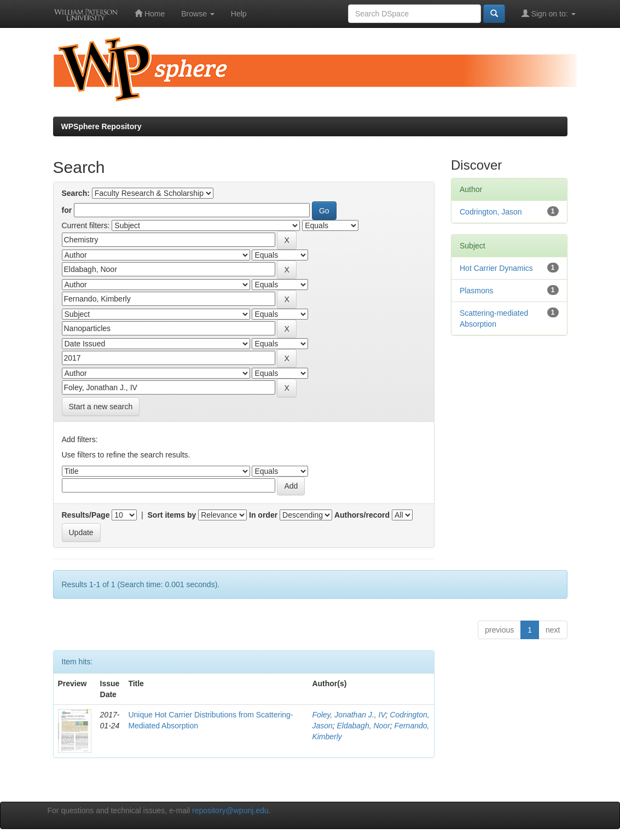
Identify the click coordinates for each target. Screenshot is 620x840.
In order (263, 515)
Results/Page (86, 515)
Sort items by (172, 515)
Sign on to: (549, 13)
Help (239, 14)
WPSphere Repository (102, 126)
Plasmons (476, 291)
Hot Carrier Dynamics (496, 268)
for (67, 210)
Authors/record (362, 515)
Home (150, 13)
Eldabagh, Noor (364, 726)
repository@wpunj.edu (230, 810)
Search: (76, 193)
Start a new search (101, 407)
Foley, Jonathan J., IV (349, 715)
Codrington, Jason (491, 212)
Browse (198, 14)
